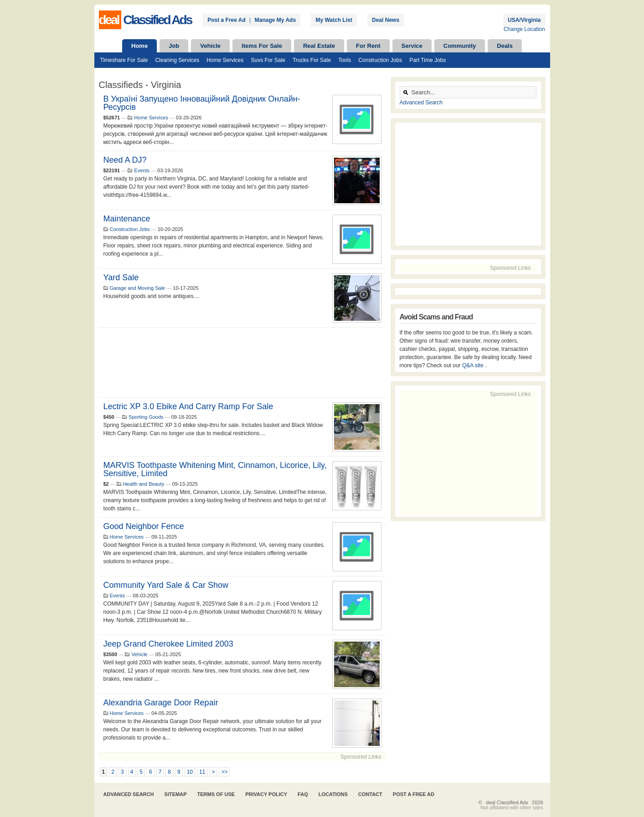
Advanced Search (421, 103)
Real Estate (319, 46)
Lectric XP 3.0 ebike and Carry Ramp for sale (188, 406)
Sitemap (176, 794)
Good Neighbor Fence (144, 526)
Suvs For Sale (268, 60)
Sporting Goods (146, 417)
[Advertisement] (242, 362)
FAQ (303, 794)
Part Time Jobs (428, 60)
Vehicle (210, 46)
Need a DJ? (125, 160)
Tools (345, 60)
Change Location (524, 29)
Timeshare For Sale (124, 60)
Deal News (386, 20)
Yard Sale (121, 277)
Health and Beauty (144, 484)
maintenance (127, 219)
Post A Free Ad (414, 794)
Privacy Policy (266, 794)
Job (174, 46)
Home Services (225, 60)
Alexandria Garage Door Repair (161, 703)
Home (139, 46)
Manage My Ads (275, 20)
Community (460, 46)
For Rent (368, 46)
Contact (370, 794)
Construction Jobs (380, 60)
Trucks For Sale (312, 60)
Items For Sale (262, 46)
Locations (333, 794)
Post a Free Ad (227, 20)
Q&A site (474, 365)
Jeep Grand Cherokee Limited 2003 (168, 644)
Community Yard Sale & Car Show (166, 585)
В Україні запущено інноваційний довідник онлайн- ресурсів (202, 103)
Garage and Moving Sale (138, 288)
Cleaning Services (177, 60)
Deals (505, 46)
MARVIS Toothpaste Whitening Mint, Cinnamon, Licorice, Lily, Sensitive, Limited (215, 469)
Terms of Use (216, 794)
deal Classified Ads (507, 802)
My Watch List (334, 20)
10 (190, 772)
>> (224, 772)
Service (412, 46)
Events (142, 170)
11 (202, 772)
